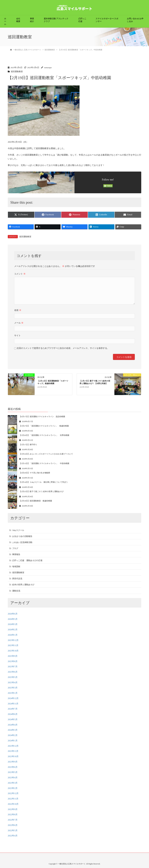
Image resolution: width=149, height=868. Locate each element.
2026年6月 (13, 614)
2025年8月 (13, 661)
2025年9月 (13, 656)
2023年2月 (13, 788)
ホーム (5, 21)
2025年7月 (13, 667)
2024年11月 (13, 704)
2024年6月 (13, 714)
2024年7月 (13, 709)
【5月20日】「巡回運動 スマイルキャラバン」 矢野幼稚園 (44, 435)
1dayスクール (18, 530)
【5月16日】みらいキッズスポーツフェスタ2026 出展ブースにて (46, 454)
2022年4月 (13, 836)
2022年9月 (13, 809)
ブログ (15, 548)
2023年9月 (13, 762)
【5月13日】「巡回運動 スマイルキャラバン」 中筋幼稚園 (44, 463)
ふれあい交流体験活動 (22, 542)
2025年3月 (13, 688)
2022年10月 (13, 804)
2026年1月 (13, 635)
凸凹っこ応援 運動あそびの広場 (27, 560)
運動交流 (16, 591)
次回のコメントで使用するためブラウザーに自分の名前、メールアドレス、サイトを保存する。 (63, 348)
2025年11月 (13, 645)
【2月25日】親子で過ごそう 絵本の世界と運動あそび (41, 491)
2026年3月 (13, 624)
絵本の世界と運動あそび (23, 585)
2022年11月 (13, 799)
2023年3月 (13, 783)
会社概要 (18, 20)
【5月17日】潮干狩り (28, 445)
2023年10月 (13, 756)
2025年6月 (13, 672)
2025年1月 (13, 693)
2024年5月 (13, 719)
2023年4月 (13, 778)
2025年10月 (13, 651)
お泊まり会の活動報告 (22, 536)
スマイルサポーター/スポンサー (107, 20)
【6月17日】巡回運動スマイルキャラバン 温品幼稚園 (42, 417)
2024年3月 (13, 730)
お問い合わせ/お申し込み (135, 20)
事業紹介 (32, 20)
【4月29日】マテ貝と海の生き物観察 (35, 473)
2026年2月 (13, 630)
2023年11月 (13, 751)
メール (19, 323)
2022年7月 (13, 820)
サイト (17, 335)
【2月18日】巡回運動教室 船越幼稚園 (36, 501)
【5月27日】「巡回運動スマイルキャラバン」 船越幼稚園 (44, 426)
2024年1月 (13, 741)
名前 (18, 310)
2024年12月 (13, 698)
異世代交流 (17, 579)
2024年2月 (13, 735)
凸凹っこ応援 (82, 20)
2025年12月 (13, 640)
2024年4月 (13, 725)
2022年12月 (13, 793)
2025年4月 (13, 682)
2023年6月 (13, 767)
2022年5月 (13, 830)
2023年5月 (13, 772)
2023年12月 (13, 746)
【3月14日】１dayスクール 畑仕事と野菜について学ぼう (43, 482)
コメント (20, 274)
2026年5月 (13, 619)
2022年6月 (13, 825)
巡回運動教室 (17, 72)
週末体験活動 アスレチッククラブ (56, 20)
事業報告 (16, 554)
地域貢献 (16, 567)
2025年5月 (13, 677)
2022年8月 (13, 815)
